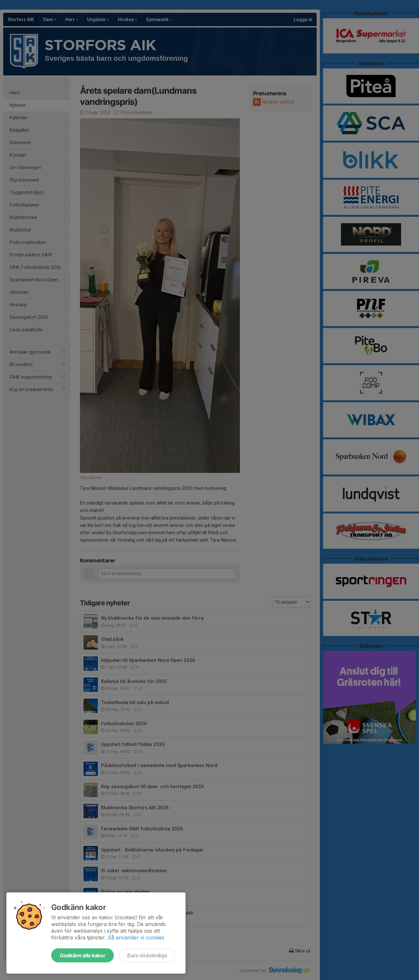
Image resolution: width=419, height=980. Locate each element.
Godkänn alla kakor (83, 955)
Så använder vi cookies (136, 937)
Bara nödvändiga (147, 955)
